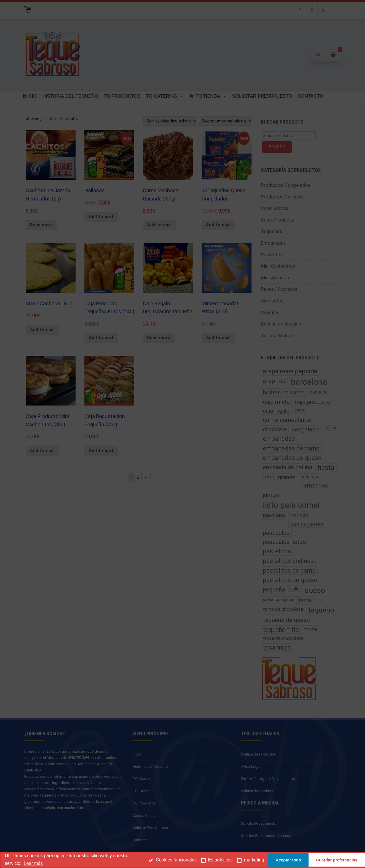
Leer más (33, 863)
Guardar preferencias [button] (337, 860)
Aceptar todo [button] (288, 860)
